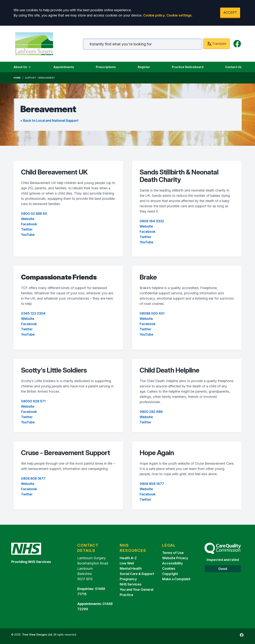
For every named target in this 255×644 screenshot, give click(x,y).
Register (144, 67)
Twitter (27, 229)
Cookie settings (179, 15)
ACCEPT (230, 12)
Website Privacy (175, 558)
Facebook (29, 224)
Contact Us (233, 67)
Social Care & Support (137, 574)
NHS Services (131, 584)
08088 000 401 (152, 313)
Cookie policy (154, 15)
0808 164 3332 (152, 221)
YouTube (28, 235)
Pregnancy (128, 579)
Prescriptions (106, 67)
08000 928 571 (33, 401)
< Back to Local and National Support (49, 121)
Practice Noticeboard (188, 67)
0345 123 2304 (33, 313)
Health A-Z (128, 558)
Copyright (170, 574)
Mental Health (131, 568)
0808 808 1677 (33, 478)
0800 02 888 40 (34, 214)
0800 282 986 (151, 412)
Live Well (127, 563)
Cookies (169, 568)
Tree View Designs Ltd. (37, 635)
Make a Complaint (176, 579)
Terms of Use (173, 553)
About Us (23, 67)
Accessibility (172, 563)
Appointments (64, 67)
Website (28, 219)
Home (17, 78)
